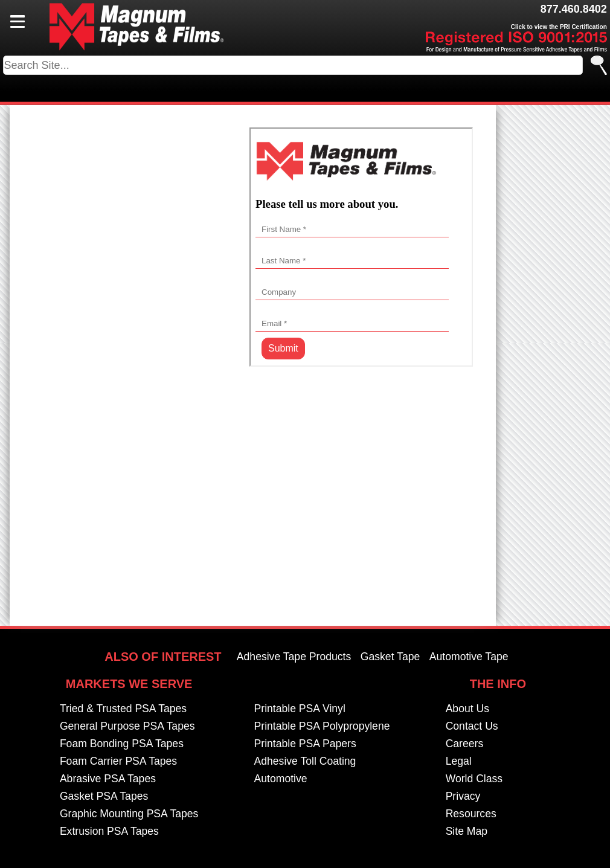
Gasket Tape (390, 657)
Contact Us (472, 727)
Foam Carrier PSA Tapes (118, 762)
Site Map (467, 832)
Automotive (281, 779)
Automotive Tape (469, 657)
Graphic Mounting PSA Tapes (129, 814)
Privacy (463, 797)
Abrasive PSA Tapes (108, 779)
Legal (459, 762)
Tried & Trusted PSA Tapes (123, 709)
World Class (474, 779)
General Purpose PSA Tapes (127, 727)
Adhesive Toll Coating (305, 762)
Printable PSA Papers (305, 744)
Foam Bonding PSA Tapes (122, 744)
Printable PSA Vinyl (300, 709)
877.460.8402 (574, 9)
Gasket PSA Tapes (104, 797)
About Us (467, 709)
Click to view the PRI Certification (559, 27)
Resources (471, 814)
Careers (465, 744)
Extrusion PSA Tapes (109, 832)
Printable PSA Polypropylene (322, 727)
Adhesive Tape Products (294, 657)
